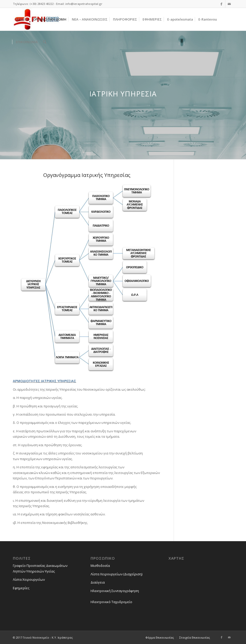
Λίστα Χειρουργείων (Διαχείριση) (116, 574)
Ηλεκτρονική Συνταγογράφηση (115, 591)
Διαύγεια (98, 582)
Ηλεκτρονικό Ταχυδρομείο (111, 602)
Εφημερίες (21, 588)
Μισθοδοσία (100, 566)
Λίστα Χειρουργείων (29, 579)
